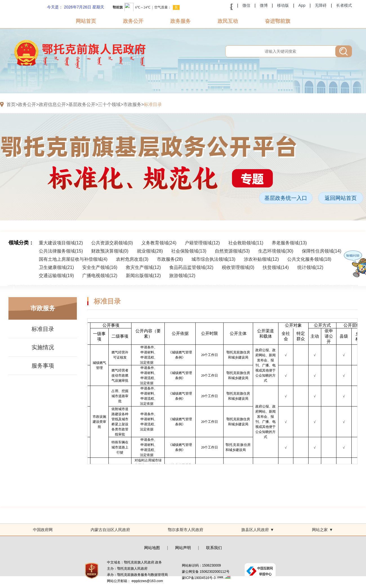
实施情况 (43, 347)
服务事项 (43, 366)
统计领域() (310, 267)
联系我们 (214, 548)
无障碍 (321, 5)
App (302, 5)
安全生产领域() (100, 267)
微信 (246, 5)
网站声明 (183, 548)
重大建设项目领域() (61, 243)
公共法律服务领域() (61, 251)
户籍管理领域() (202, 243)
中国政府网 (43, 530)
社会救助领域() (246, 243)
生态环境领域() (276, 251)
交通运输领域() (56, 276)
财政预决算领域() (110, 251)
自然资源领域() (232, 251)
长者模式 (344, 5)
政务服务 (180, 21)
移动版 (283, 5)
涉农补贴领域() (261, 259)
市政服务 (132, 104)
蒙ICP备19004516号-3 (199, 578)
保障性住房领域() (322, 251)
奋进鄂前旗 (278, 21)
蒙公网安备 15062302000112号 (206, 572)
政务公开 (133, 21)
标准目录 (153, 104)
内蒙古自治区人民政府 (110, 530)
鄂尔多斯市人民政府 (186, 530)
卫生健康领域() (56, 267)
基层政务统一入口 (286, 198)
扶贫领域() (276, 267)
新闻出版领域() (143, 276)
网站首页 (86, 21)
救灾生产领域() (143, 267)
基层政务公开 (82, 104)
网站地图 (152, 548)
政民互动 (228, 21)
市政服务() (170, 259)
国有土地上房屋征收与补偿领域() (73, 259)
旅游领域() (182, 276)
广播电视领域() (100, 276)
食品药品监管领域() (191, 267)
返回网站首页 (341, 198)
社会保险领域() (189, 251)
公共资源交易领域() (112, 243)
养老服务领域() (289, 243)
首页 (11, 104)
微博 (264, 5)
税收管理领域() (238, 267)
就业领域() (150, 251)
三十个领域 (109, 104)
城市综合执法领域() (213, 259)
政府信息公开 (52, 104)
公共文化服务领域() (309, 259)
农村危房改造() (132, 259)
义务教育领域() (159, 243)
